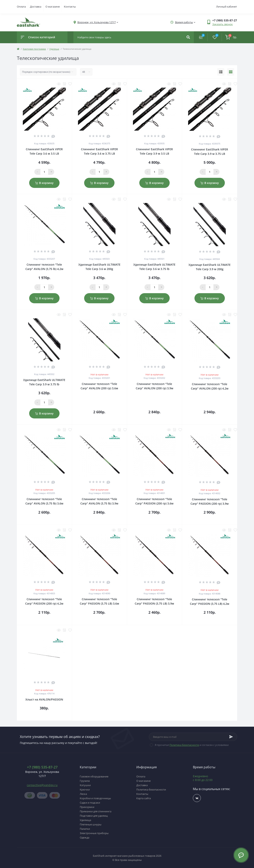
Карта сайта (144, 798)
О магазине (53, 7)
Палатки (85, 829)
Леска (83, 794)
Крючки (85, 790)
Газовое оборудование (94, 776)
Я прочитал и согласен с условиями (192, 745)
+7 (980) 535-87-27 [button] (42, 767)
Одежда (85, 837)
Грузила (85, 781)
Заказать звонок (223, 24)
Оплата (21, 7)
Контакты (70, 7)
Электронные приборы (94, 833)
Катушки (85, 785)
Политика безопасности (184, 745)
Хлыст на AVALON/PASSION (44, 699)
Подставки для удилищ (94, 816)
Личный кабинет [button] (227, 7)
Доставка (36, 7)
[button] (97, 22)
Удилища (54, 49)
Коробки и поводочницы (95, 798)
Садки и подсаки (90, 803)
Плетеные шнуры (91, 824)
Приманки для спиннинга (96, 811)
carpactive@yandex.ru (42, 785)
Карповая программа (34, 49)
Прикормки (87, 807)
